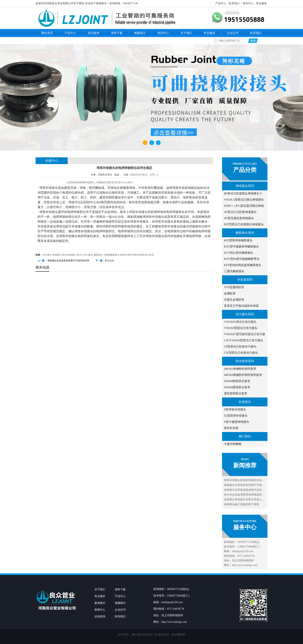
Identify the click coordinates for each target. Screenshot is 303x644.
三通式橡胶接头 (234, 271)
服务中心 (245, 527)
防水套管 (149, 255)
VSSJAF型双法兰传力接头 (241, 328)
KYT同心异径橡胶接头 (239, 253)
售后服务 (261, 3)
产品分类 (245, 170)
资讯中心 (248, 3)
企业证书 (233, 33)
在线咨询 (100, 616)
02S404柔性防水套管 (237, 387)
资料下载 (117, 33)
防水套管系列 (245, 361)
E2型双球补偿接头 (236, 416)
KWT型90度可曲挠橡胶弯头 (242, 259)
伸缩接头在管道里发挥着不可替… (244, 485)
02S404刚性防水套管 (237, 381)
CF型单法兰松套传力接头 (240, 347)
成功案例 (94, 33)
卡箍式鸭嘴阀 (233, 444)
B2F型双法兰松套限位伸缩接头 (244, 224)
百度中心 (121, 182)
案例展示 (100, 603)
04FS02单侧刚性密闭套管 (240, 369)
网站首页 (47, 33)
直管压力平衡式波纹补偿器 (241, 306)
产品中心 (221, 3)
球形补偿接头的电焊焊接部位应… (244, 480)
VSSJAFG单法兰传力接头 (240, 322)
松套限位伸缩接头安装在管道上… (244, 500)
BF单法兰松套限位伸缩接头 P (243, 193)
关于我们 (186, 33)
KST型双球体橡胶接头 (238, 240)
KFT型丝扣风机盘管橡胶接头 (243, 265)
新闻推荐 (245, 465)
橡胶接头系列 (245, 233)
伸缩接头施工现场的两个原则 (242, 504)
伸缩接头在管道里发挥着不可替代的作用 (68, 261)
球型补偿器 (138, 255)
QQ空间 (70, 182)
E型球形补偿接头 (235, 409)
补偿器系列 (245, 280)
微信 (102, 182)
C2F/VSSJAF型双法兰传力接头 (244, 340)
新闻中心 (100, 610)
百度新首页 (110, 182)
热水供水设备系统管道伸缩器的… (244, 495)
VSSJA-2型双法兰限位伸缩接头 (244, 200)
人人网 (96, 182)
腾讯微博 (88, 182)
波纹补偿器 (126, 255)
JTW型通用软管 (234, 287)
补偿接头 (245, 402)
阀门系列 (245, 436)
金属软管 (230, 293)
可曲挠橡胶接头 (111, 255)
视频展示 (140, 33)
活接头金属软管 (234, 300)
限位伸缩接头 (69, 255)
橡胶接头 (98, 255)
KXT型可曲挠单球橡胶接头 (241, 247)
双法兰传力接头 (85, 255)
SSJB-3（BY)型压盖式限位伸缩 (244, 206)
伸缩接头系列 (245, 186)
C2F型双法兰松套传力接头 (241, 353)
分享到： (130, 182)
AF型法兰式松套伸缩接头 (240, 212)
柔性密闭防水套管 (236, 393)
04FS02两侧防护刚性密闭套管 (243, 375)
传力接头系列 (245, 314)
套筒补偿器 (231, 428)
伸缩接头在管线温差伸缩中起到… (244, 490)
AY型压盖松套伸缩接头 (239, 218)
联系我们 (234, 3)
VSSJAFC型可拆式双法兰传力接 (245, 334)
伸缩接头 (57, 255)
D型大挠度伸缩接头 (237, 422)
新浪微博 (79, 182)
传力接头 (47, 255)
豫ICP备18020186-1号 (144, 635)
